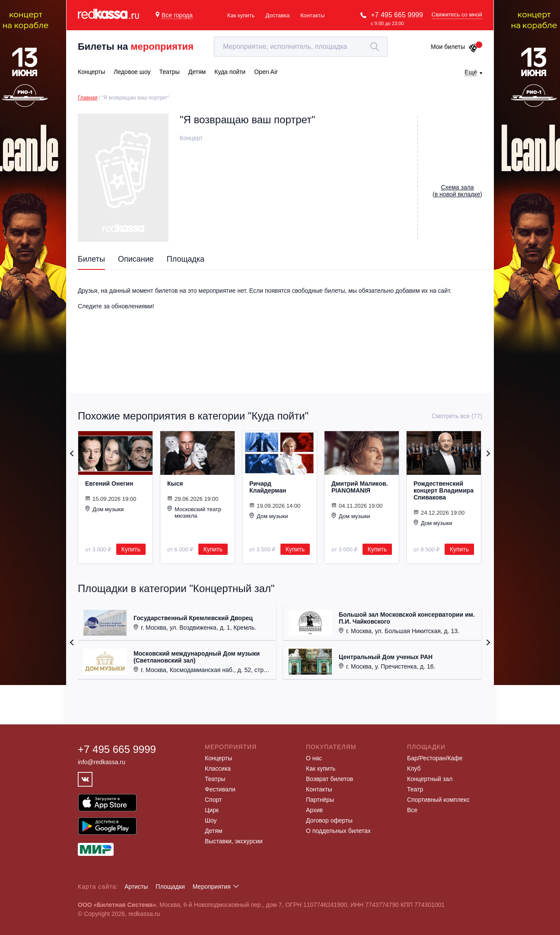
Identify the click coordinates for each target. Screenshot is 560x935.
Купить (131, 549)
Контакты (312, 15)
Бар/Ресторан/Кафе (435, 758)
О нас (314, 758)
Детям (213, 831)
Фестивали (220, 789)
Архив (314, 810)
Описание (136, 259)
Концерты (218, 758)
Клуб (414, 768)
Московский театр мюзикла (194, 512)
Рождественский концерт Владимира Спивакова (444, 490)
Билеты (91, 259)
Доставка (277, 15)
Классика (218, 768)
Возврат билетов (329, 779)
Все (412, 810)
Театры (215, 779)
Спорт (213, 800)
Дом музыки (105, 509)
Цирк (212, 810)
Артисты (136, 887)
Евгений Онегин (109, 484)
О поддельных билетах (338, 831)
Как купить (241, 15)
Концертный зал (430, 779)
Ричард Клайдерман (268, 487)
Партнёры (320, 800)
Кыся (175, 484)
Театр (415, 789)
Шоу (211, 820)
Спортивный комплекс (438, 800)
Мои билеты (454, 47)
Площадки (170, 887)
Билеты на (136, 46)
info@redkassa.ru (102, 762)
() (457, 191)
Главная (88, 98)
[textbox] (301, 47)
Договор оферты (329, 820)
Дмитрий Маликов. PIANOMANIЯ (360, 487)
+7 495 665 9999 (397, 15)
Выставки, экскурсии (234, 841)
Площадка (186, 259)
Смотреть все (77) (457, 416)
